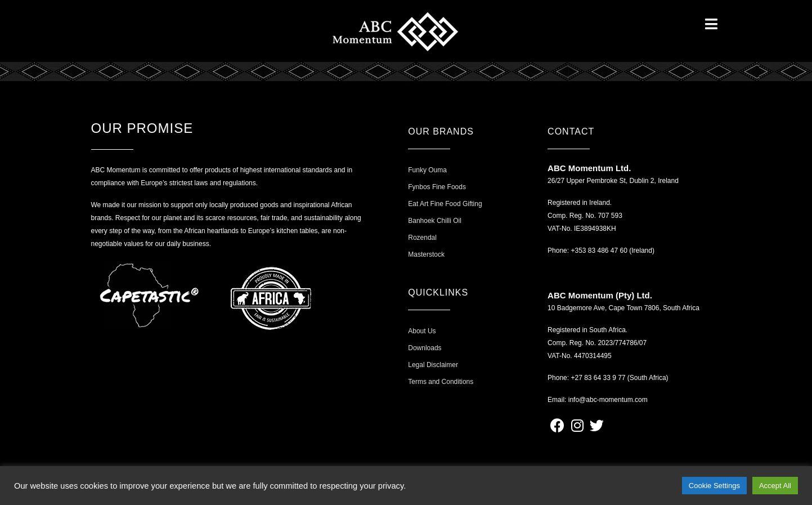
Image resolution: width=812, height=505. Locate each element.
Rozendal (422, 238)
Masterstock (426, 254)
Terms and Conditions (441, 382)
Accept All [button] (775, 486)
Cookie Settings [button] (714, 486)
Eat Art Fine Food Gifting (445, 204)
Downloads (425, 348)
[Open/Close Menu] (712, 24)
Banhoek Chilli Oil (435, 221)
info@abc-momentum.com (608, 400)
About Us (422, 331)
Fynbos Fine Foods (437, 187)
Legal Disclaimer (433, 365)
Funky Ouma (427, 170)
